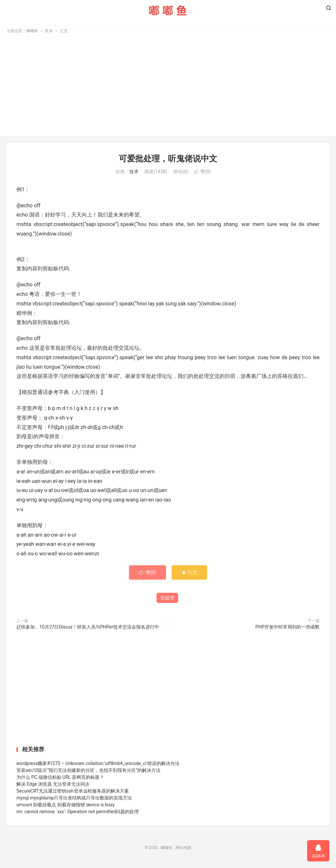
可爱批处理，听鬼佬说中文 (168, 160)
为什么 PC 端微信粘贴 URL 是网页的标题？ (60, 779)
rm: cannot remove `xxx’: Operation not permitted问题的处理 (78, 813)
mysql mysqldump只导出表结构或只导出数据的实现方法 (74, 799)
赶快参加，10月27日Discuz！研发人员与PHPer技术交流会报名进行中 (88, 629)
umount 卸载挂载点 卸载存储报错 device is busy (66, 806)
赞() (203, 173)
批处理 (167, 599)
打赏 (189, 574)
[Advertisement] (168, 85)
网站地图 (183, 849)
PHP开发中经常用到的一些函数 (287, 629)
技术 (49, 32)
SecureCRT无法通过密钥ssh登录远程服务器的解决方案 (73, 793)
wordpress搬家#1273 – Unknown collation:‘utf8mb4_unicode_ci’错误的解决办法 (98, 765)
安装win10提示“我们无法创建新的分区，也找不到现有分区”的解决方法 (88, 772)
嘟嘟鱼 (168, 10)
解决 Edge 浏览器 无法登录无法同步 (53, 786)
